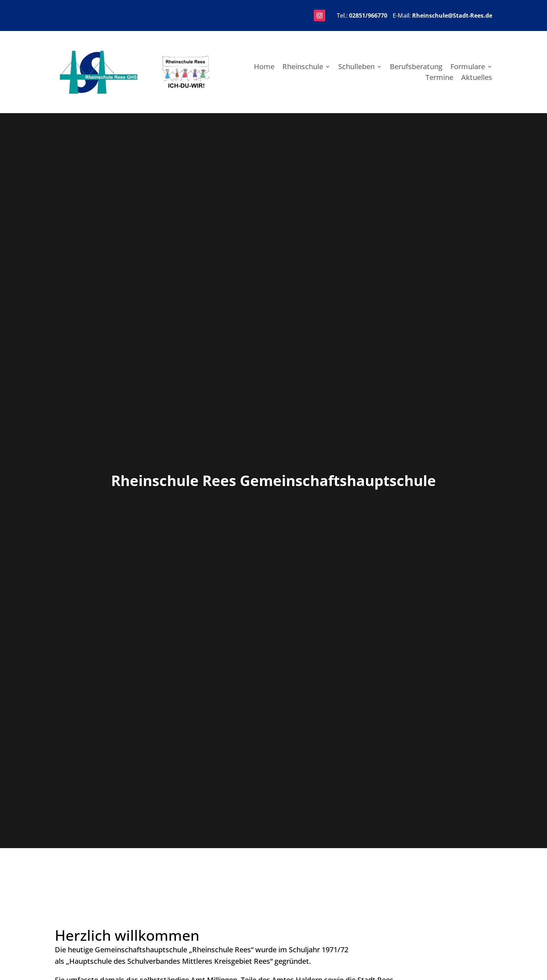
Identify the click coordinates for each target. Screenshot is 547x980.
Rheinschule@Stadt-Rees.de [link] (452, 15)
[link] (99, 91)
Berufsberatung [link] (416, 68)
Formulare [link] (468, 68)
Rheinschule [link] (303, 68)
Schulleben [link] (356, 68)
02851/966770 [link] (368, 15)
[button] (319, 15)
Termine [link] (439, 79)
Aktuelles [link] (477, 79)
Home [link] (264, 68)
